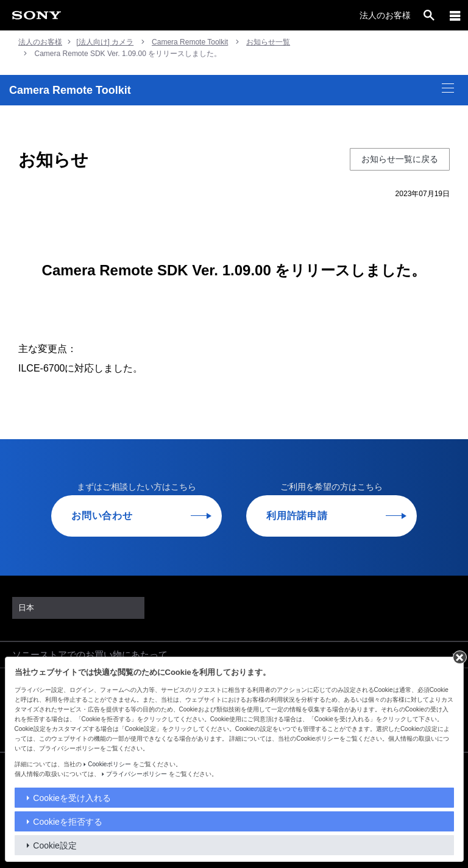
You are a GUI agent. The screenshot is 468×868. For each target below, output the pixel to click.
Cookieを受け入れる (72, 798)
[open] (429, 15)
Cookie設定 (55, 845)
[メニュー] (455, 15)
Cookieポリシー (109, 764)
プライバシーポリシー (136, 774)
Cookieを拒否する (68, 822)
